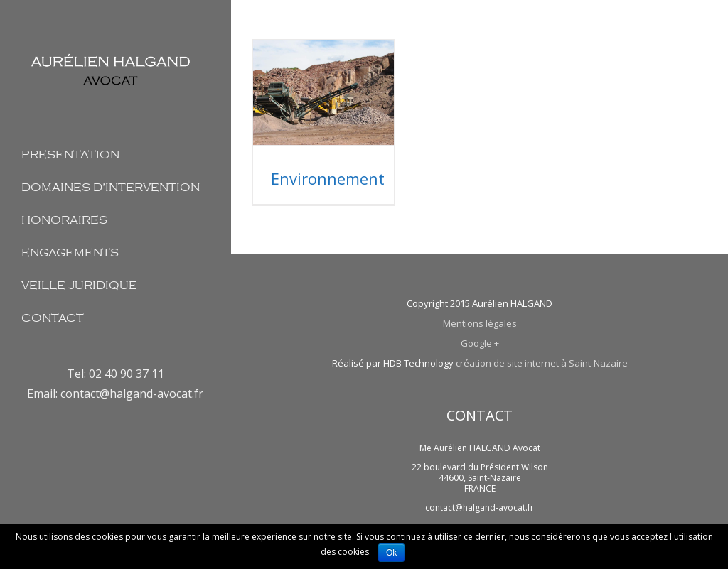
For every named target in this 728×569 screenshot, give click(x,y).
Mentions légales (480, 323)
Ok (391, 553)
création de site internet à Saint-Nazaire (542, 363)
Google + (480, 343)
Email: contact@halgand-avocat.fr (115, 394)
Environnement (328, 178)
